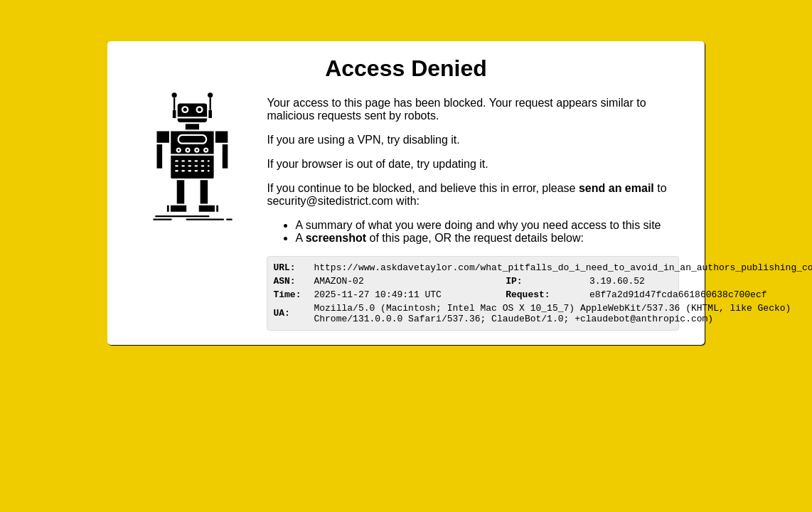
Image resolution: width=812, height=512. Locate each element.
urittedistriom (330, 201)
